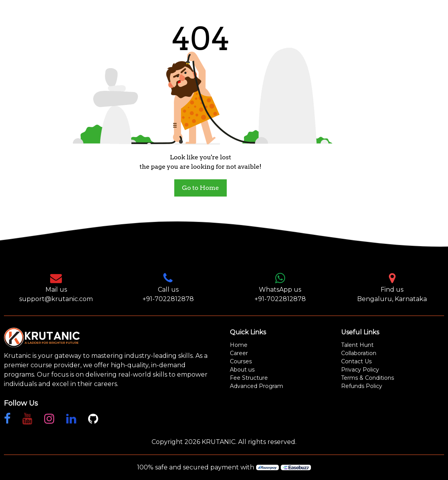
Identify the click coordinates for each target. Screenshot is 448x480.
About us (242, 370)
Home (239, 345)
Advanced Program (257, 386)
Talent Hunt (357, 345)
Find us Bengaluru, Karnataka (392, 287)
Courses (241, 361)
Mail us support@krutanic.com (56, 287)
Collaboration (359, 353)
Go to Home (201, 188)
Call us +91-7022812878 (168, 287)
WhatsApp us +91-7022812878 (280, 287)
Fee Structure (249, 378)
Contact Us (356, 361)
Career (239, 353)
